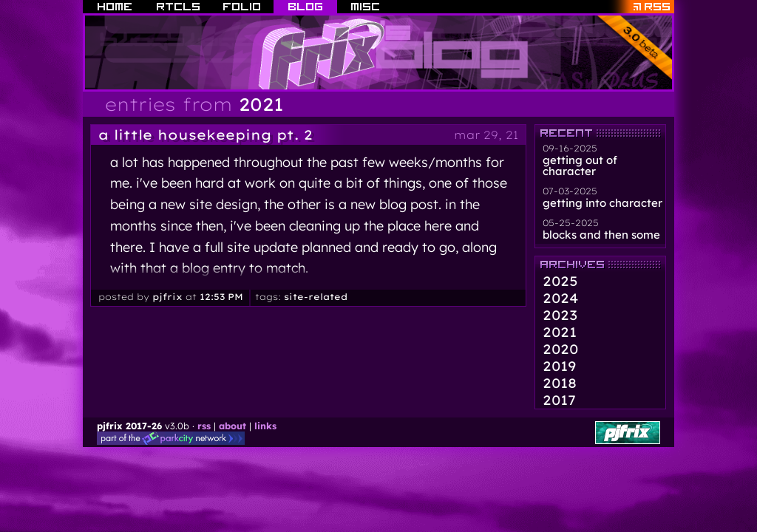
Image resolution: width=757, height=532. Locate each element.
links (265, 426)
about (232, 426)
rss (204, 426)
